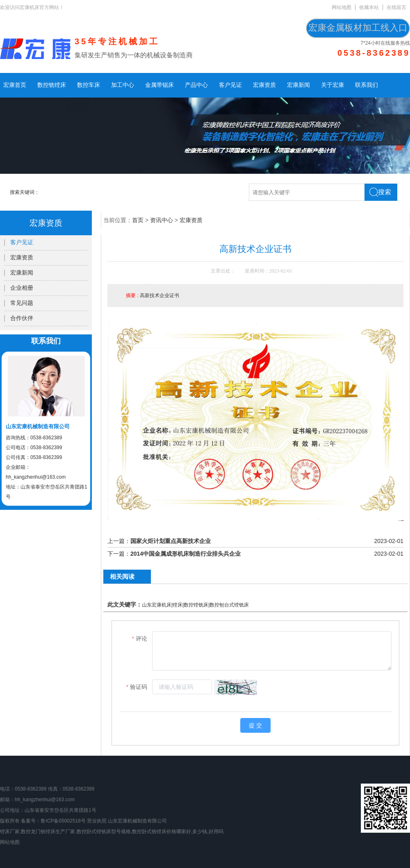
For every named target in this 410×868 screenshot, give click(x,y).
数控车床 (89, 85)
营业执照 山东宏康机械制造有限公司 (127, 821)
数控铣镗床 (52, 85)
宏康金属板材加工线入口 (358, 28)
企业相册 (22, 288)
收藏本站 (369, 7)
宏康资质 (264, 85)
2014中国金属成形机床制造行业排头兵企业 (186, 554)
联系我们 (367, 85)
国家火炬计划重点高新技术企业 (171, 541)
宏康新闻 (298, 85)
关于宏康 (333, 85)
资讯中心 (162, 220)
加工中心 (123, 85)
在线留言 (396, 7)
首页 (138, 220)
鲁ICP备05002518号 (63, 821)
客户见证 (230, 85)
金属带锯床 (159, 85)
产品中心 (196, 85)
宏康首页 (15, 85)
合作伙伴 (22, 318)
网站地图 (342, 7)
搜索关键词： (25, 192)
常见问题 (22, 303)
